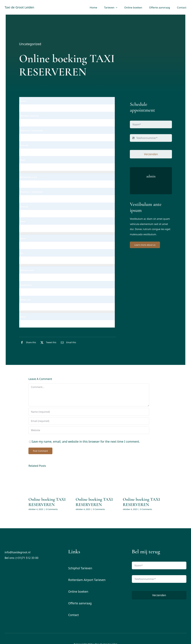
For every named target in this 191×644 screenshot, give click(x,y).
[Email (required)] (89, 421)
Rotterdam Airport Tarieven (87, 580)
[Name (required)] (89, 412)
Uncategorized (30, 44)
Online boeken (78, 592)
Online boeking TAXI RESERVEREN (47, 502)
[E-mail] (68, 342)
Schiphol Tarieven (80, 568)
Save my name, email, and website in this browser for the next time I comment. (86, 442)
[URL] (89, 430)
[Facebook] (28, 342)
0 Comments (52, 509)
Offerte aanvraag (80, 603)
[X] (48, 342)
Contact (74, 615)
